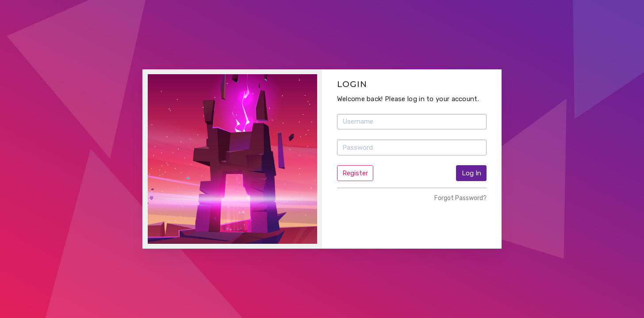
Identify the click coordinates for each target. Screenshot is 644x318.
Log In (471, 173)
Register (355, 173)
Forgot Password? (460, 198)
